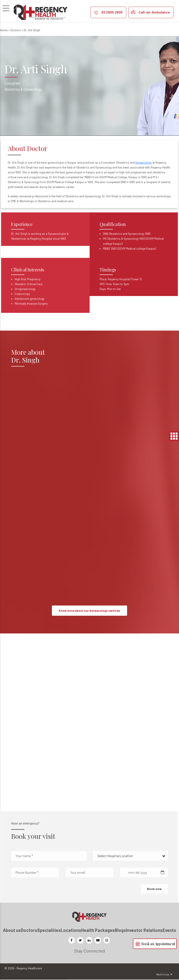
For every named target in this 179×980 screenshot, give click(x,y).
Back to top (163, 975)
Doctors (16, 30)
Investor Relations (144, 930)
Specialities (49, 930)
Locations (71, 930)
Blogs (120, 930)
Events (169, 930)
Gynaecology (144, 163)
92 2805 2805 (112, 12)
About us (12, 930)
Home (4, 30)
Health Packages (98, 930)
